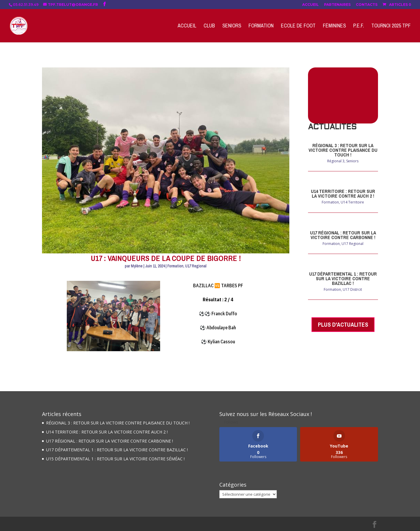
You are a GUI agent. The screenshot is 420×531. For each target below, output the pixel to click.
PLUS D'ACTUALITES (343, 324)
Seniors (232, 26)
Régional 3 (336, 161)
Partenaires (337, 5)
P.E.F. (359, 26)
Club (209, 26)
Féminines (334, 26)
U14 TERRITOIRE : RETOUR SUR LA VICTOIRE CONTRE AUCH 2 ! (343, 194)
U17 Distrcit (352, 289)
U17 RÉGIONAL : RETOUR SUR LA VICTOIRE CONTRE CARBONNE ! (343, 235)
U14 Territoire (352, 202)
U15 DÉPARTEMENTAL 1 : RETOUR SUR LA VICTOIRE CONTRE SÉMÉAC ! (115, 459)
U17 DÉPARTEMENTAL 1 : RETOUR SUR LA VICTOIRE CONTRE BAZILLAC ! (343, 278)
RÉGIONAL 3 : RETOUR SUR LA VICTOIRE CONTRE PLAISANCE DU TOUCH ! (343, 150)
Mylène (137, 266)
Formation (261, 26)
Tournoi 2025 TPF (391, 26)
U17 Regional (196, 266)
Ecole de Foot (298, 26)
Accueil (310, 5)
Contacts (367, 5)
